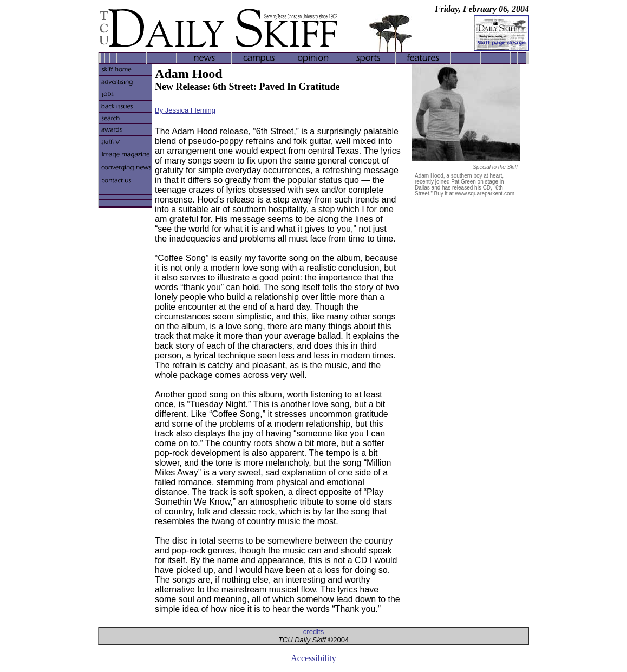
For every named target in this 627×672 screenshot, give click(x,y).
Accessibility (313, 658)
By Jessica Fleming (185, 110)
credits (313, 632)
